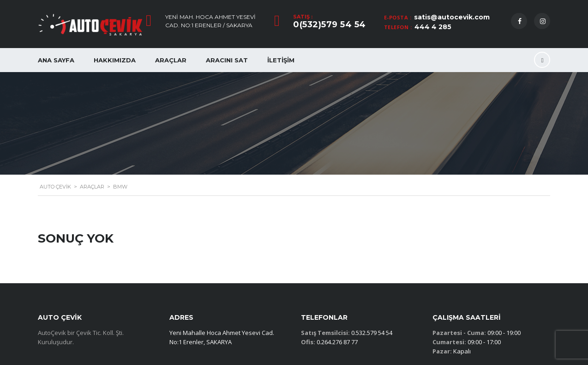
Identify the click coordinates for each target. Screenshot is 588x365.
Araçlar (171, 60)
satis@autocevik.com (452, 17)
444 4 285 (433, 27)
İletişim (281, 60)
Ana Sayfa (56, 60)
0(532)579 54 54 (330, 24)
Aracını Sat (227, 60)
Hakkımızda (115, 60)
